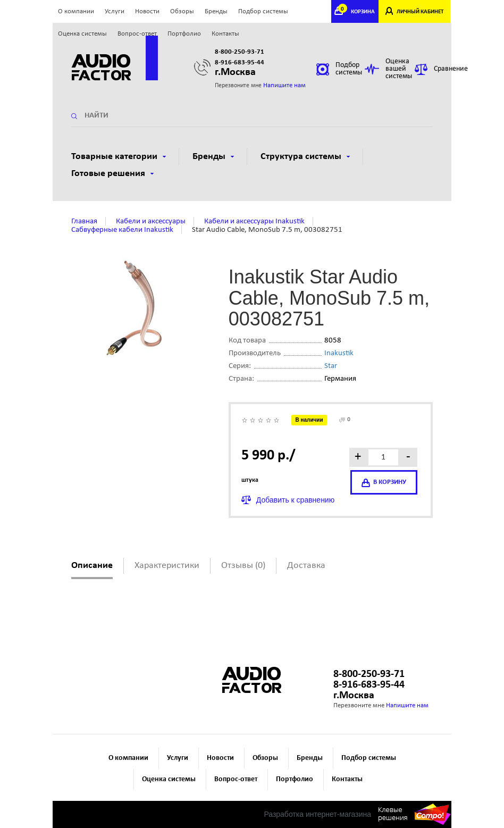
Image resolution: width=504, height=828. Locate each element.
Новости (147, 11)
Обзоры (182, 11)
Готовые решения (112, 174)
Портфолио (184, 34)
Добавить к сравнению (295, 500)
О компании (76, 11)
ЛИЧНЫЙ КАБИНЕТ (420, 12)
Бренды (216, 11)
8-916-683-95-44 (240, 62)
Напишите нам (284, 85)
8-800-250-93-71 (240, 52)
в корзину (384, 483)
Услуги (115, 11)
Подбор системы (263, 11)
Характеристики (167, 566)
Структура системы (305, 157)
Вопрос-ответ (137, 34)
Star (331, 366)
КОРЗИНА (358, 12)
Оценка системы (82, 34)
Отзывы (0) (243, 566)
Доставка (306, 566)
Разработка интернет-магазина (317, 814)
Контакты (225, 34)
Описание (92, 566)
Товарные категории (119, 157)
